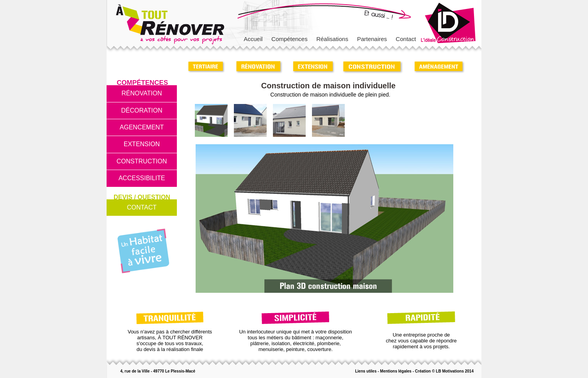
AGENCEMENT (142, 127)
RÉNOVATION (142, 93)
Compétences (290, 39)
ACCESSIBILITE (142, 178)
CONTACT (142, 207)
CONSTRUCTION (142, 161)
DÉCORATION (142, 110)
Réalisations (332, 39)
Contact (406, 39)
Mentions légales (396, 371)
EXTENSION (142, 144)
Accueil (253, 39)
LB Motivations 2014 (455, 371)
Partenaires (372, 39)
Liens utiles (366, 371)
